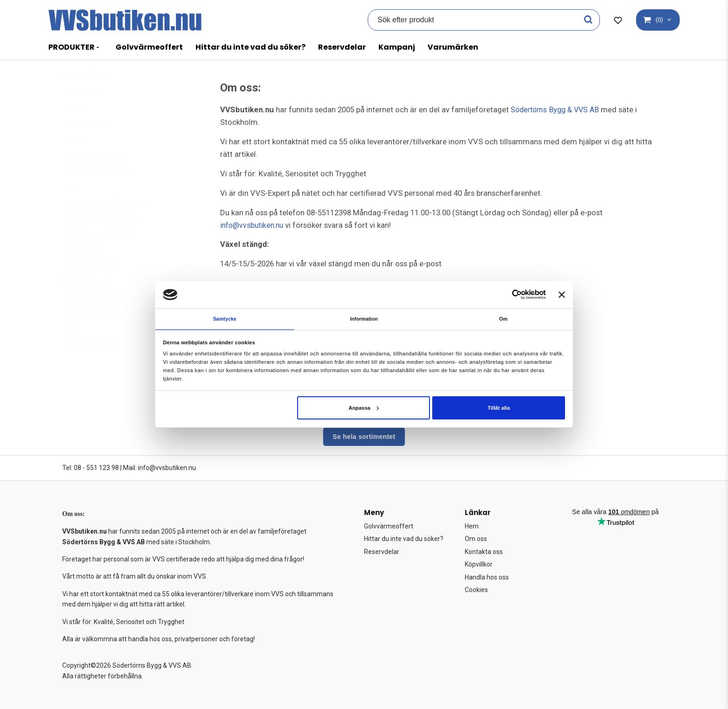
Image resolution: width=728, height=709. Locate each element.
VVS (70, 352)
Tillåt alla (499, 408)
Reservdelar (342, 47)
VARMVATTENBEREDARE (97, 321)
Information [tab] (364, 318)
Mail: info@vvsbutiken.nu (159, 468)
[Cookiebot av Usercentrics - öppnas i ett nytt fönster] (505, 294)
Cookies (476, 590)
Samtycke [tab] (224, 318)
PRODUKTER (71, 47)
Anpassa (364, 408)
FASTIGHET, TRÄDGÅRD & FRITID (106, 226)
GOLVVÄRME (81, 273)
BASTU (74, 162)
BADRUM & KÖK (85, 146)
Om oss (476, 539)
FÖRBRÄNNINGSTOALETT (97, 257)
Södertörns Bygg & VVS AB (558, 110)
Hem (472, 526)
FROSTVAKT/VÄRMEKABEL (100, 241)
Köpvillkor (479, 564)
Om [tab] (504, 318)
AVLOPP (75, 130)
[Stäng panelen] (562, 294)
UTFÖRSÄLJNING (84, 305)
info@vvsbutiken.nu (254, 225)
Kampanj (397, 47)
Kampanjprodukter (85, 98)
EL (68, 209)
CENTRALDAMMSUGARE (96, 193)
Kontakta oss (484, 552)
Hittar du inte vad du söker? (250, 47)
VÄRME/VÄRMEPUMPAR (96, 368)
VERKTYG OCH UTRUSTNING (101, 336)
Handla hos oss (487, 577)
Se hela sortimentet (364, 437)
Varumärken (453, 47)
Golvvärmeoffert (149, 47)
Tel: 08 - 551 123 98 (91, 468)
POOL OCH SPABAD (90, 289)
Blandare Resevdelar (92, 178)
